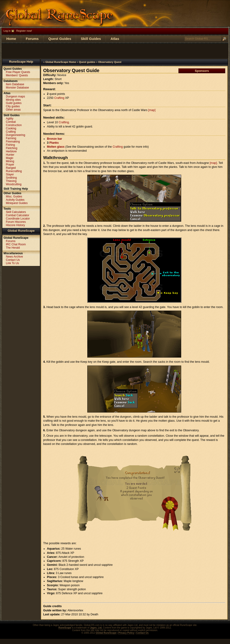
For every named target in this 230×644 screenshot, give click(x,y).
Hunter (10, 155)
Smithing (11, 178)
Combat (11, 122)
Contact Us (13, 260)
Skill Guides (91, 39)
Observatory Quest (110, 62)
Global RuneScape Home (61, 62)
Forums (32, 39)
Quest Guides (60, 39)
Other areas (13, 110)
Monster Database (17, 88)
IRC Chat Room (16, 244)
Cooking (11, 128)
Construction (14, 125)
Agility (10, 119)
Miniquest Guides (17, 203)
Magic (10, 158)
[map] (152, 110)
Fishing (10, 145)
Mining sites (13, 100)
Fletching (12, 148)
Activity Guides (15, 200)
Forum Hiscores (16, 222)
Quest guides (87, 62)
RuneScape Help (21, 62)
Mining (10, 161)
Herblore (11, 151)
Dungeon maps (15, 96)
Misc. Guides (14, 197)
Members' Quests (17, 75)
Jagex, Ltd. (96, 628)
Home (11, 39)
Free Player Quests (18, 72)
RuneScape (65, 628)
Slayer (10, 174)
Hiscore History (15, 225)
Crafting (59, 98)
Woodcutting (14, 184)
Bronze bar (54, 139)
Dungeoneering (15, 135)
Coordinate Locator (18, 219)
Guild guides (14, 103)
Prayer (10, 165)
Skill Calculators (16, 212)
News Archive (14, 257)
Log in (7, 31)
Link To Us (12, 263)
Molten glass (56, 147)
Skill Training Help (16, 189)
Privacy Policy (126, 633)
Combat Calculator (17, 215)
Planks (54, 143)
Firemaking (13, 142)
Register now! (24, 31)
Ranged (11, 168)
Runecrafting (14, 171)
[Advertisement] (115, 51)
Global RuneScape (21, 231)
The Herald (13, 248)
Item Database (15, 84)
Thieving (11, 181)
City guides (13, 106)
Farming (11, 138)
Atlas (115, 39)
